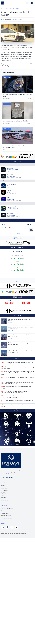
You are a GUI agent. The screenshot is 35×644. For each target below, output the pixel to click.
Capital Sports (5, 493)
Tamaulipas (4, 488)
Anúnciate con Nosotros (7, 508)
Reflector (3, 495)
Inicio (2, 8)
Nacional (3, 486)
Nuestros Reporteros (6, 516)
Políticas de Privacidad (7, 477)
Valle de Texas (8, 8)
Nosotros (3, 511)
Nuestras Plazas (5, 513)
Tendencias (4, 498)
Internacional (4, 490)
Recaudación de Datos (6, 518)
